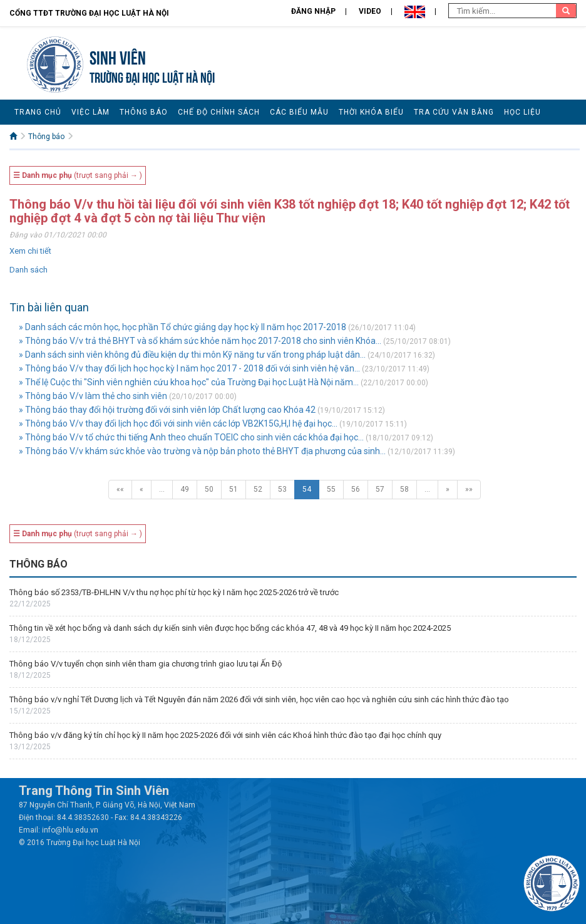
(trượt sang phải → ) (78, 175)
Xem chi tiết (30, 251)
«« (120, 489)
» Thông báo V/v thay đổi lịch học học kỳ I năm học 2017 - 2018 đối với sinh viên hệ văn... (189, 368)
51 (234, 489)
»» (469, 489)
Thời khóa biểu (371, 112)
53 (282, 489)
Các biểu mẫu (299, 112)
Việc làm (90, 112)
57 (380, 489)
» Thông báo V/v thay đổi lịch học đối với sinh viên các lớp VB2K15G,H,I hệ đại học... (178, 423)
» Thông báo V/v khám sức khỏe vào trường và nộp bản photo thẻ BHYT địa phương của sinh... (202, 451)
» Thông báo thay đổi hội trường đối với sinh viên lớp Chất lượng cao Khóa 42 (167, 410)
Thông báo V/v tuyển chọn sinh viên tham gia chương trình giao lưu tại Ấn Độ (146, 664)
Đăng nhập (313, 11)
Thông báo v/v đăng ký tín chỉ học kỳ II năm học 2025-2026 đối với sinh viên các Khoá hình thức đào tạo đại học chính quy (225, 735)
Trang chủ (38, 112)
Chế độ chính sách (219, 112)
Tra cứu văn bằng (454, 112)
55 (331, 489)
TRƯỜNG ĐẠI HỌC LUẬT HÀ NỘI (152, 76)
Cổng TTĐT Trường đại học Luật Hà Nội (89, 13)
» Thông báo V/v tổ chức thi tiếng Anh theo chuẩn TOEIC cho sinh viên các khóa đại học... (191, 437)
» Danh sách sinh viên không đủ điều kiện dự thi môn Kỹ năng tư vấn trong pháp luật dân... (192, 355)
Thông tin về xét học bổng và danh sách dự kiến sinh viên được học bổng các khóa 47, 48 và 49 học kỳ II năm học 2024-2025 (230, 628)
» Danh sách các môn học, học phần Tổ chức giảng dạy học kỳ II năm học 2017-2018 (182, 327)
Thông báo (144, 112)
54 (307, 489)
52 (258, 489)
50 (209, 489)
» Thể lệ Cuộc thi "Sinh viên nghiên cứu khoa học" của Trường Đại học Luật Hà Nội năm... (189, 382)
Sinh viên (118, 56)
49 (185, 489)
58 (404, 489)
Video (370, 11)
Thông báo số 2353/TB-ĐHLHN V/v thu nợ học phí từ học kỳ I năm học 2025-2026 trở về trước (174, 592)
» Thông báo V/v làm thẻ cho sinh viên (93, 396)
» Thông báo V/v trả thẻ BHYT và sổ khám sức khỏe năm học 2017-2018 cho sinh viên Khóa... (200, 341)
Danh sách (28, 270)
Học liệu (522, 112)
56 (356, 489)
